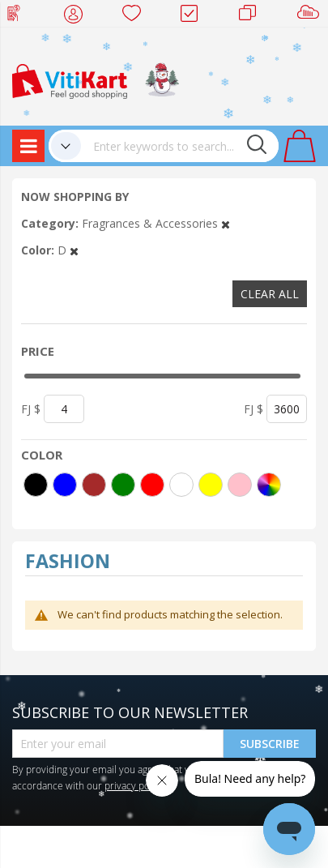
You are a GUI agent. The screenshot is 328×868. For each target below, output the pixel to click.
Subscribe (270, 744)
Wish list (136, 16)
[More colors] (269, 485)
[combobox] (180, 146)
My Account (78, 16)
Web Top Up (20, 16)
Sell (311, 16)
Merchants (253, 16)
